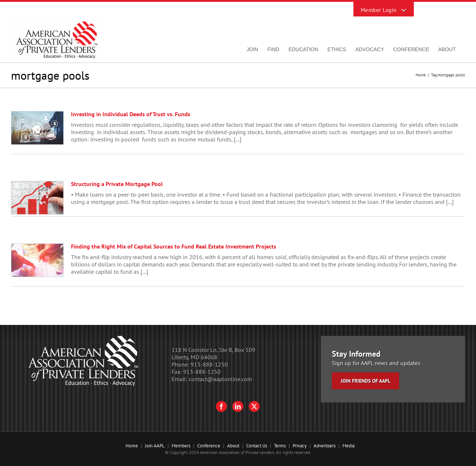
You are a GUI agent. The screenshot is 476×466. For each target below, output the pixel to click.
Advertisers (325, 446)
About (233, 446)
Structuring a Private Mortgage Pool (117, 184)
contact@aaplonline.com (220, 379)
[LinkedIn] (238, 406)
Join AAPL (155, 446)
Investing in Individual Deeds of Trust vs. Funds (131, 114)
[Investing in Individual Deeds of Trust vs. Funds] (37, 128)
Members (181, 446)
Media (348, 446)
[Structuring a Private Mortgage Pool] (37, 198)
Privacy (300, 446)
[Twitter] (254, 406)
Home (132, 446)
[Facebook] (221, 406)
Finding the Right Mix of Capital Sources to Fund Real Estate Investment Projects (174, 246)
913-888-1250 (209, 364)
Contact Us (257, 446)
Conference (209, 446)
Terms (280, 446)
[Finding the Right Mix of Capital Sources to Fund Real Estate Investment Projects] (37, 260)
